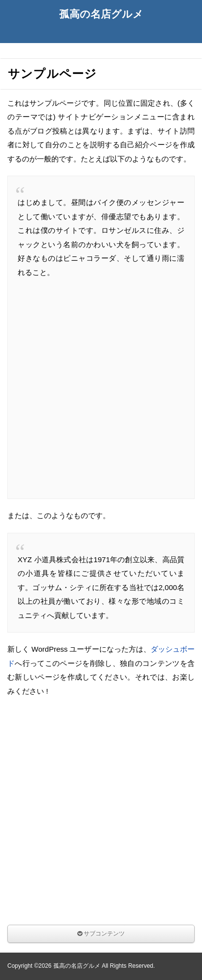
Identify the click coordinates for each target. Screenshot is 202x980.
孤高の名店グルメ (101, 14)
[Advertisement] (101, 388)
